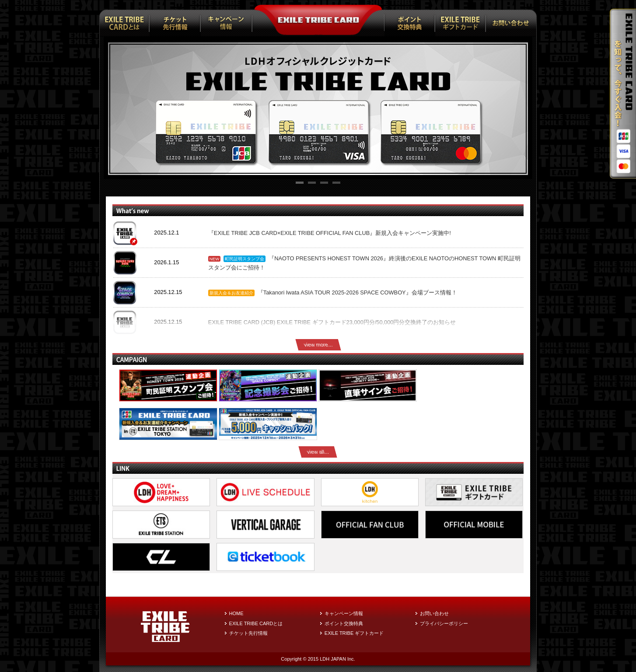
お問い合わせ (434, 613)
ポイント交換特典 (344, 623)
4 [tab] (336, 184)
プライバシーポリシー (444, 623)
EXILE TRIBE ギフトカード (354, 633)
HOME (236, 613)
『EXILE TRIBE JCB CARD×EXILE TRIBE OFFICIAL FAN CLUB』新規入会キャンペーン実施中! (330, 233)
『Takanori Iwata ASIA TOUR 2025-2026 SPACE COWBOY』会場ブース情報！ (357, 292)
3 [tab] (324, 184)
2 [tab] (312, 184)
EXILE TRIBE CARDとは (256, 623)
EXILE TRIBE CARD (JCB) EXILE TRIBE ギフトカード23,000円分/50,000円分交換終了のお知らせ (332, 322)
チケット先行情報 (248, 633)
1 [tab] (300, 184)
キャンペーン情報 (344, 613)
